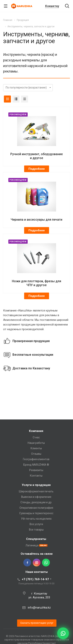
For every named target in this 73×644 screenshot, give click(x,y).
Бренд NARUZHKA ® (36, 465)
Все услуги (36, 524)
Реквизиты (36, 470)
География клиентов (36, 459)
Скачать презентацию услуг (37, 623)
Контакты (36, 476)
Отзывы (36, 454)
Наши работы (36, 443)
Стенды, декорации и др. (36, 502)
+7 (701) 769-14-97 (35, 579)
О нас (36, 437)
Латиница (32, 545)
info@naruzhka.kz (39, 608)
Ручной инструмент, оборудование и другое (36, 156)
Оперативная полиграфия (36, 508)
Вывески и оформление (36, 497)
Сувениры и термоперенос (36, 513)
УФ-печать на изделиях (36, 519)
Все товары (36, 530)
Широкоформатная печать (36, 491)
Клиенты (36, 448)
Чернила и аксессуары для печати (36, 220)
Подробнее (37, 169)
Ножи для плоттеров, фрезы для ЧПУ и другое (36, 283)
